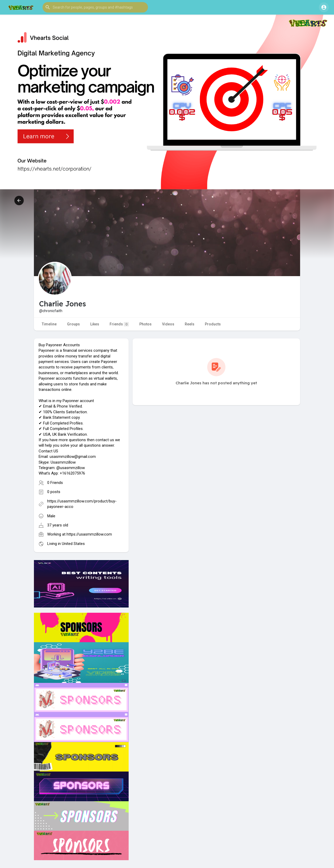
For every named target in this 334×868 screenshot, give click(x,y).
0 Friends (55, 483)
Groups (73, 324)
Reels (190, 324)
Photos (145, 324)
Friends (119, 324)
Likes (95, 324)
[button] (95, 7)
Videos (168, 324)
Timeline (49, 324)
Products (213, 324)
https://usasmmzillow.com (89, 534)
